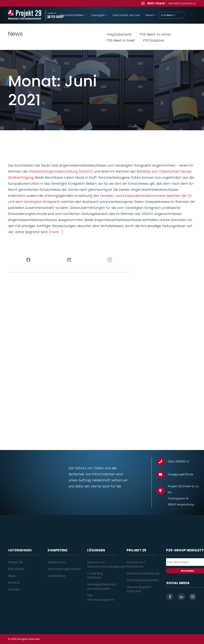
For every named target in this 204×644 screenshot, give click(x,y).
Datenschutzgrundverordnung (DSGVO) (61, 171)
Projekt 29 (15, 562)
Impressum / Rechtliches (136, 564)
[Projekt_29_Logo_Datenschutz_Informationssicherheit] (25, 15)
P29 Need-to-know (155, 34)
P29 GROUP (16, 569)
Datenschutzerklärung (143, 573)
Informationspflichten (143, 580)
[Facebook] (28, 260)
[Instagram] (110, 260)
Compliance (57, 576)
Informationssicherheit (64, 569)
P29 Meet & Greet (121, 40)
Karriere (14, 583)
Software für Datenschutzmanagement (107, 564)
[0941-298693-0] (162, 462)
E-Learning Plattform (95, 575)
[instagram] (193, 597)
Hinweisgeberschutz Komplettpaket (102, 586)
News (12, 576)
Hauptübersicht (119, 34)
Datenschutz (57, 562)
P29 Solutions (154, 40)
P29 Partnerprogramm (101, 598)
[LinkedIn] (69, 260)
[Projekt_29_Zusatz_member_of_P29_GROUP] (55, 15)
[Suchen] (191, 15)
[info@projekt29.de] (162, 474)
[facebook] (170, 597)
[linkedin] (181, 597)
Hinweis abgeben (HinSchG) (139, 589)
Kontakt (14, 589)
